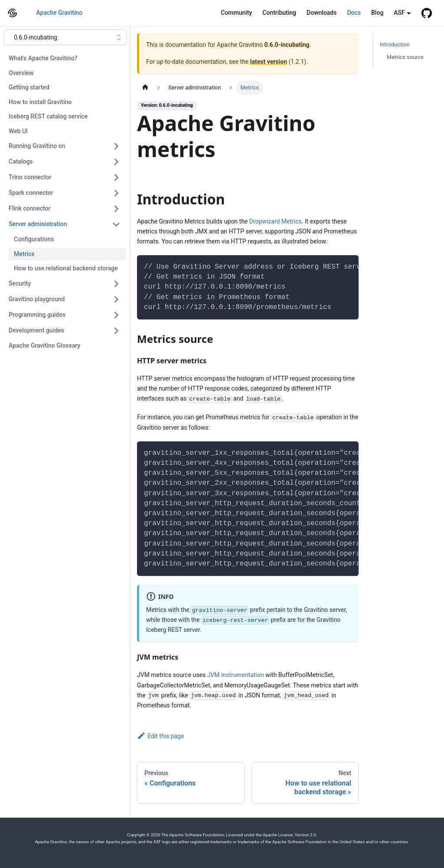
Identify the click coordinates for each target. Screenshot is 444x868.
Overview (21, 73)
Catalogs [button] (21, 161)
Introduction (395, 44)
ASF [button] (399, 13)
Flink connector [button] (29, 208)
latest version (269, 62)
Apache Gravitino (59, 13)
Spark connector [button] (31, 193)
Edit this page (161, 736)
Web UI (18, 131)
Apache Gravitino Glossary (44, 345)
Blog (377, 13)
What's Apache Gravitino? (43, 58)
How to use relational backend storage (66, 268)
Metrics (24, 254)
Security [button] (20, 283)
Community (236, 13)
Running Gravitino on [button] (37, 146)
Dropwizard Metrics (276, 221)
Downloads (322, 13)
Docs (354, 13)
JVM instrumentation (236, 675)
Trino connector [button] (30, 177)
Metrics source (405, 57)
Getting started (29, 87)
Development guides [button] (36, 330)
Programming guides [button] (37, 315)
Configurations (34, 239)
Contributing (279, 13)
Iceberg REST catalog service (48, 116)
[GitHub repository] (427, 13)
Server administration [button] (38, 224)
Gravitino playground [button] (37, 299)
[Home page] (145, 87)
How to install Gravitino (40, 102)
